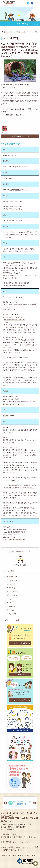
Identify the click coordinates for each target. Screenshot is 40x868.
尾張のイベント (12, 584)
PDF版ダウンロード (20, 136)
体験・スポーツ (12, 606)
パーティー (10, 599)
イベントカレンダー (12, 577)
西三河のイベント (12, 592)
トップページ (8, 32)
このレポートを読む (20, 700)
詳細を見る (20, 674)
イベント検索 (21, 32)
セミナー (10, 603)
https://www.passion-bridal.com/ (15, 320)
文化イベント (11, 610)
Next (35, 803)
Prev (5, 803)
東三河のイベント (12, 595)
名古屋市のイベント (13, 581)
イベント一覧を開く (20, 643)
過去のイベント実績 (12, 620)
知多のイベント (12, 588)
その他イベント (12, 614)
